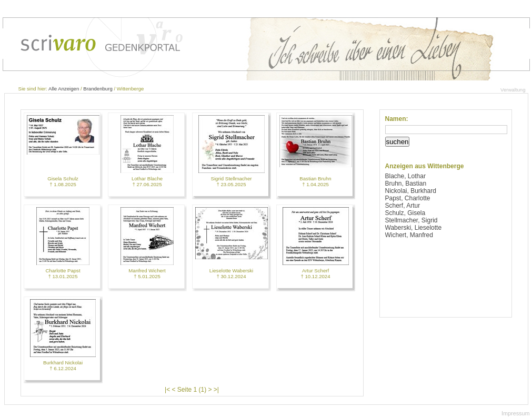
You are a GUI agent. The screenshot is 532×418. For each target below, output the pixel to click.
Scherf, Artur (403, 206)
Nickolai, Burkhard (411, 191)
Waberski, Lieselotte (414, 228)
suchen (398, 142)
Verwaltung (513, 90)
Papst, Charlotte (408, 198)
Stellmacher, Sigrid (411, 220)
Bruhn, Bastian (406, 183)
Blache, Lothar (405, 176)
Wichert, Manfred (409, 235)
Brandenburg (98, 89)
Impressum (515, 413)
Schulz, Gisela (405, 213)
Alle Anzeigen (64, 89)
